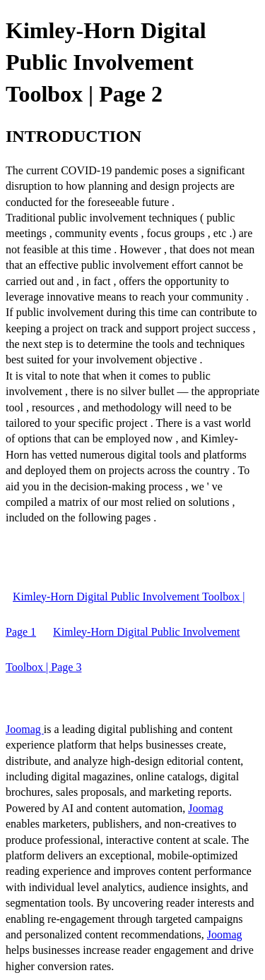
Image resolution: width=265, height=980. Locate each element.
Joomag (25, 729)
